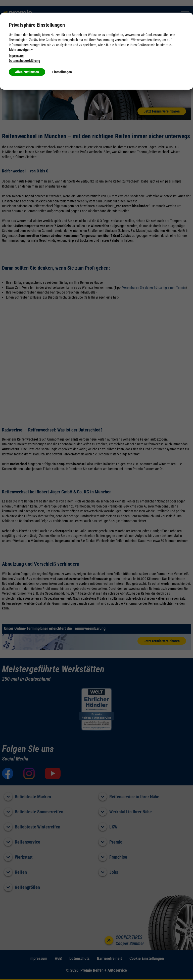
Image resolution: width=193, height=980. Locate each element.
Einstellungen (64, 72)
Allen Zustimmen (27, 72)
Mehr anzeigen (21, 50)
